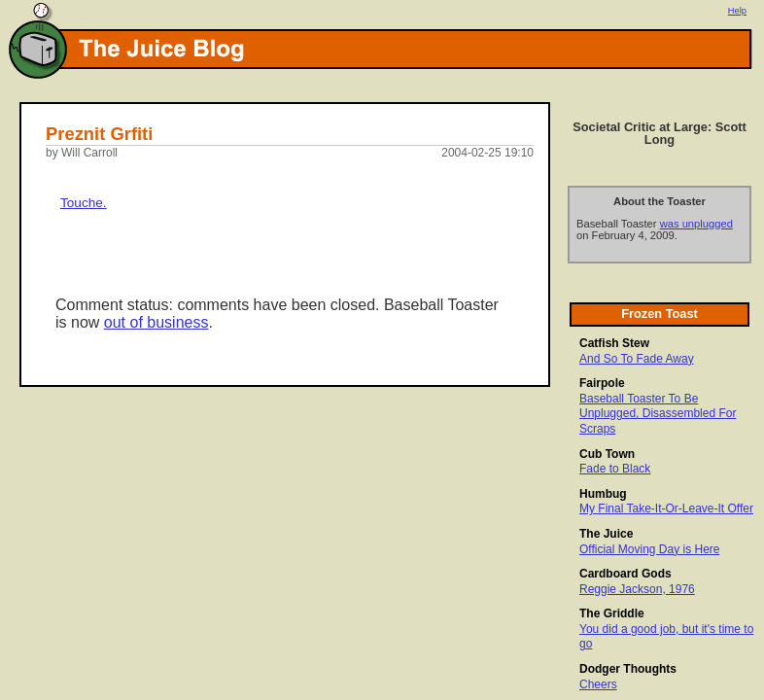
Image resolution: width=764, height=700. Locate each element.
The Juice (606, 534)
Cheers (598, 684)
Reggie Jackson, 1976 (637, 589)
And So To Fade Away (637, 359)
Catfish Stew (614, 343)
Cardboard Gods (625, 574)
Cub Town (607, 454)
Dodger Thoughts (628, 669)
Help (737, 11)
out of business (156, 322)
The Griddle (612, 613)
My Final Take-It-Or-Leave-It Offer (666, 508)
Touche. (84, 203)
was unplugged (696, 224)
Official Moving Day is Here (650, 549)
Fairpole (602, 383)
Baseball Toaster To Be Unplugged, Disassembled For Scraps (658, 414)
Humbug (603, 494)
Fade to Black (615, 469)
